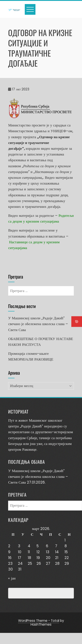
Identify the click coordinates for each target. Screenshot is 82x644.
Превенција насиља (28, 593)
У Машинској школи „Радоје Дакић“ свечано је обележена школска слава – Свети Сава (38, 324)
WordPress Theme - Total (39, 621)
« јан (12, 578)
